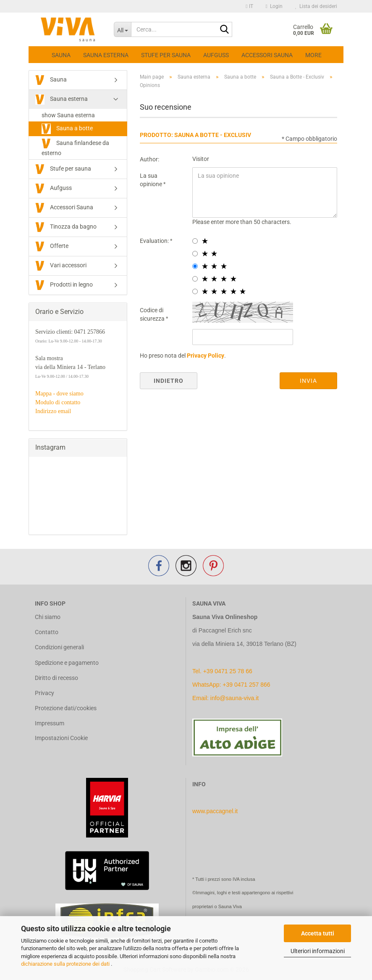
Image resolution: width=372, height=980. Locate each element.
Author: (149, 159)
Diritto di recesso (56, 678)
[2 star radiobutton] (195, 254)
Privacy (45, 693)
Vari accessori (61, 266)
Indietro (169, 381)
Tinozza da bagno (66, 227)
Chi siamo (48, 617)
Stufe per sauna (166, 55)
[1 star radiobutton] (195, 241)
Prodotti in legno (64, 285)
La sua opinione (152, 180)
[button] (249, 6)
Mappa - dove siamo (59, 394)
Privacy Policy (206, 356)
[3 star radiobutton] (195, 266)
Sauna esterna (106, 55)
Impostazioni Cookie (61, 738)
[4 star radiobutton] (195, 279)
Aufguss (216, 55)
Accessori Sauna (267, 55)
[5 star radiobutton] (195, 291)
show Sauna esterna (68, 115)
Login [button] (274, 6)
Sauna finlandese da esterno (75, 147)
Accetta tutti (318, 933)
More (313, 55)
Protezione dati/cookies (66, 708)
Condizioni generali (59, 647)
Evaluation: (155, 241)
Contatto (47, 632)
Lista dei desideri (316, 6)
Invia (308, 381)
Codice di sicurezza (153, 314)
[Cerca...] (122, 29)
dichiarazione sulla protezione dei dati (66, 964)
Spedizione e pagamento (67, 663)
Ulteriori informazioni (318, 951)
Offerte (52, 246)
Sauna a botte (67, 129)
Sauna (61, 55)
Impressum (50, 723)
